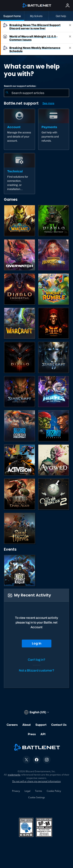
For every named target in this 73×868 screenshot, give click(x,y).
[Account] (19, 129)
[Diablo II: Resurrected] (54, 323)
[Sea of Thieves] (20, 528)
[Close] (70, 27)
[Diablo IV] (54, 221)
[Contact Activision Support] (20, 460)
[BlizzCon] (20, 571)
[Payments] (54, 129)
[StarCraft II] (54, 357)
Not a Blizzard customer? (37, 670)
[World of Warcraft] (20, 221)
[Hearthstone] (54, 255)
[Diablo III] (20, 357)
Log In (37, 643)
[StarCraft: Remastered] (20, 392)
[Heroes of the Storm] (54, 392)
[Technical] (19, 174)
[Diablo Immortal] (20, 289)
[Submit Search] (7, 93)
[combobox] (36, 93)
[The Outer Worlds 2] (54, 494)
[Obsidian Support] (54, 460)
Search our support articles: (20, 86)
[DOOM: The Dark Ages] (20, 494)
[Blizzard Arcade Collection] (20, 426)
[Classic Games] (54, 426)
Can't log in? (37, 660)
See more (48, 103)
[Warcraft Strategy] (20, 323)
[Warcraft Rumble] (54, 289)
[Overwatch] (20, 255)
